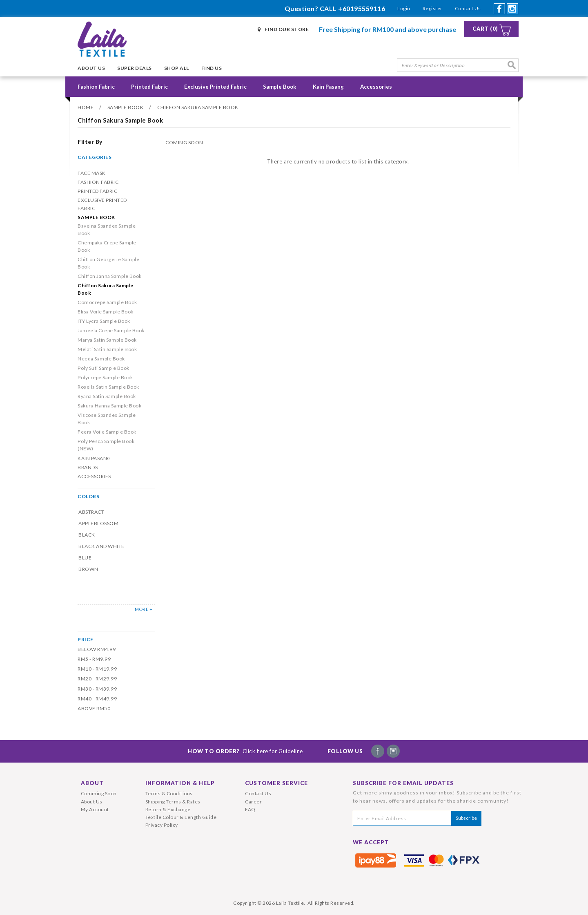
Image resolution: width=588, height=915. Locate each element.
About (92, 783)
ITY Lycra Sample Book (104, 321)
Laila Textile (290, 903)
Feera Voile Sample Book (107, 432)
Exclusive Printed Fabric (215, 87)
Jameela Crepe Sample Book (111, 330)
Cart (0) (485, 29)
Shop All (177, 68)
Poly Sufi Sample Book (104, 368)
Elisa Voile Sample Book (106, 312)
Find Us (212, 68)
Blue (85, 558)
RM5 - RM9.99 (94, 659)
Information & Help (180, 783)
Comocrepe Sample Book (107, 302)
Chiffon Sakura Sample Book (198, 107)
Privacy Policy (162, 825)
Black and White (101, 546)
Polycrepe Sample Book (105, 377)
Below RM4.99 (97, 649)
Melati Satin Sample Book (107, 349)
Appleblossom (98, 523)
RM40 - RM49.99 (97, 699)
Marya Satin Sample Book (107, 340)
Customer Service (276, 783)
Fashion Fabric (96, 87)
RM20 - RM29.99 (97, 679)
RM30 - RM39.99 (97, 689)
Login (404, 8)
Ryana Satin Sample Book (107, 396)
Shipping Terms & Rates (173, 802)
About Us (91, 68)
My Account (95, 809)
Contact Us (468, 8)
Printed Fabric (149, 87)
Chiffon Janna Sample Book (110, 276)
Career (253, 802)
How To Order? (245, 751)
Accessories (376, 87)
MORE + (144, 609)
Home (86, 107)
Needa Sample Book (101, 359)
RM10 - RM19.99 (97, 669)
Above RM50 (94, 708)
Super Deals (135, 68)
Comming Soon (99, 793)
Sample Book (280, 87)
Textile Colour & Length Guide (181, 817)
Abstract (91, 512)
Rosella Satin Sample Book (108, 387)
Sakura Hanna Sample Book (109, 406)
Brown (88, 569)
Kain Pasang (328, 87)
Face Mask (92, 173)
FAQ (250, 809)
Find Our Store (287, 29)
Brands (88, 467)
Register (433, 8)
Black (87, 535)
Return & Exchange (168, 809)
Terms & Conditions (169, 793)
